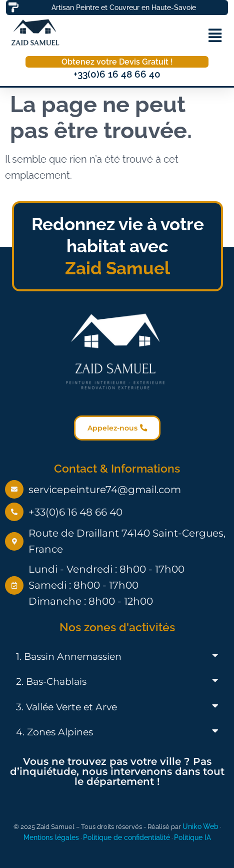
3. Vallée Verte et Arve (66, 707)
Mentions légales (51, 837)
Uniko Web (200, 826)
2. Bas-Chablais (51, 682)
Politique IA (192, 837)
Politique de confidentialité (126, 837)
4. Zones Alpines (54, 732)
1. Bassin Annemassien (69, 657)
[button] (215, 36)
